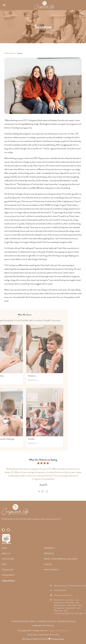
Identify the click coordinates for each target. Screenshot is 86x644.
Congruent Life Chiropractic (58, 631)
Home (4, 548)
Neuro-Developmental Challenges (61, 559)
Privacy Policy (32, 635)
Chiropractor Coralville (43, 626)
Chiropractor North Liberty (23, 621)
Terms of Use (54, 635)
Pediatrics (49, 554)
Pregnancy (49, 548)
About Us (6, 554)
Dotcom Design (58, 639)
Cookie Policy (43, 635)
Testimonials (9, 53)
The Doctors (8, 559)
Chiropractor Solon (66, 621)
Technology (8, 570)
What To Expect (51, 570)
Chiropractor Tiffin (46, 621)
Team (4, 564)
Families (48, 564)
